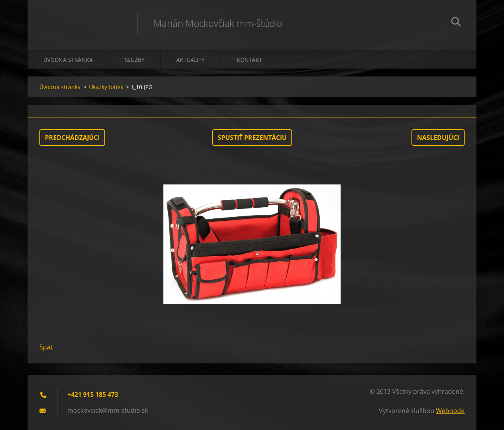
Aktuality (191, 60)
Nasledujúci (438, 138)
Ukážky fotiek (106, 87)
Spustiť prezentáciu (252, 138)
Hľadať (456, 23)
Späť (46, 347)
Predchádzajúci (72, 138)
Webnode (450, 411)
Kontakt (249, 60)
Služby (135, 60)
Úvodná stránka (68, 60)
